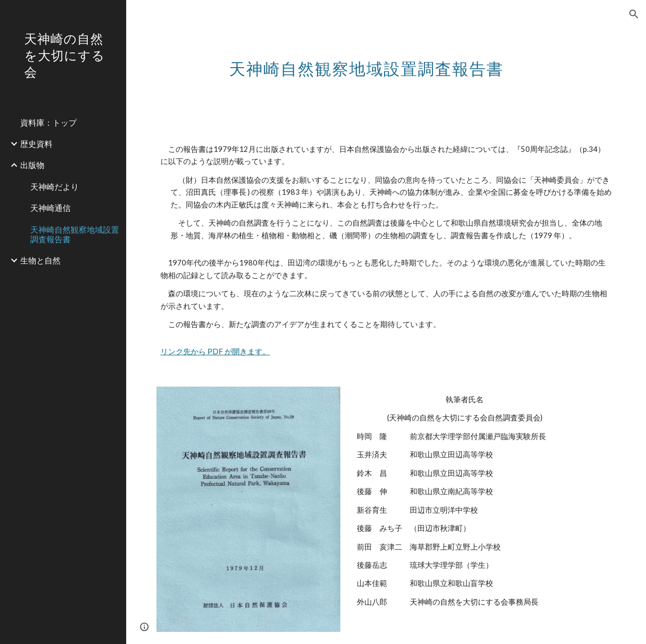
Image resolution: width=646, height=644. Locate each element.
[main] (367, 63)
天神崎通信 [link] (50, 208)
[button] (634, 14)
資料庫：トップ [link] (48, 122)
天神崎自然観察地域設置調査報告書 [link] (75, 234)
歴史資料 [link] (36, 144)
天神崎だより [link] (55, 186)
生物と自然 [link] (40, 260)
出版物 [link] (32, 165)
